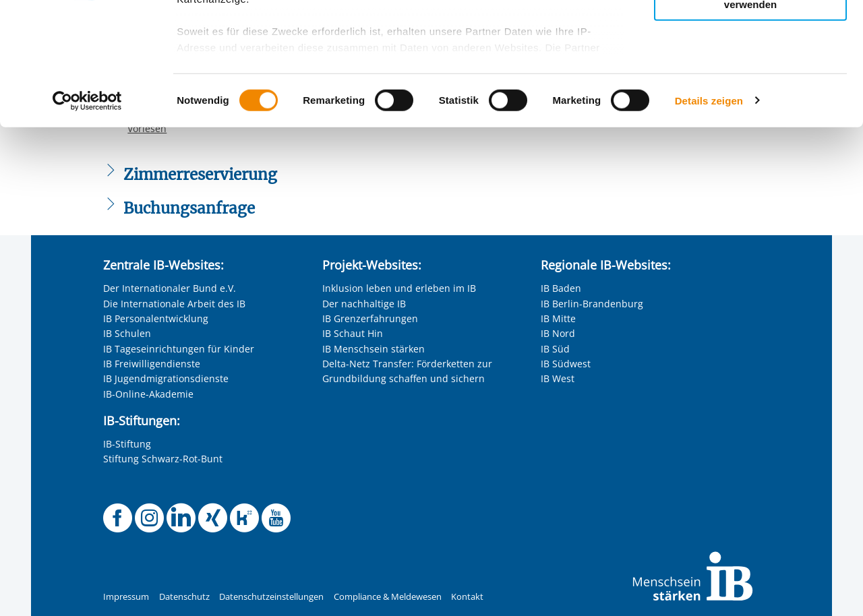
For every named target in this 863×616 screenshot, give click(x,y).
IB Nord (558, 333)
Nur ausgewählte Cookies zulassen (750, 71)
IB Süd (555, 349)
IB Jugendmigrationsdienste (166, 378)
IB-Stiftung (127, 444)
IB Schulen (127, 333)
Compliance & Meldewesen (388, 597)
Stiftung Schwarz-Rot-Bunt (163, 459)
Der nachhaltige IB (364, 304)
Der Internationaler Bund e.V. (170, 288)
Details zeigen (709, 215)
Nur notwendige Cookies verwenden (750, 114)
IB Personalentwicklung (156, 318)
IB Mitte (558, 318)
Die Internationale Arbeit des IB (174, 304)
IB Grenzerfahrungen (370, 318)
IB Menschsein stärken (374, 349)
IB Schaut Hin (353, 333)
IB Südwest (566, 364)
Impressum (126, 597)
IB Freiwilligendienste (152, 364)
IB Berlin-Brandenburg (592, 304)
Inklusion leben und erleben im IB (399, 288)
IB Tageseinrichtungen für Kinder (179, 349)
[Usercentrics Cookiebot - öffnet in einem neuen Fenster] (87, 216)
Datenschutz (184, 597)
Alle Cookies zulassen (750, 33)
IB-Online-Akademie (148, 394)
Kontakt (467, 597)
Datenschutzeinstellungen (271, 597)
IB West (558, 378)
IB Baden (561, 288)
